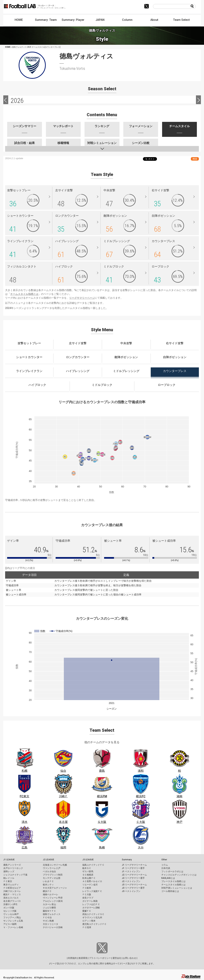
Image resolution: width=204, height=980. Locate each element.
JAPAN (100, 20)
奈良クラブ (88, 898)
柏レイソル (9, 878)
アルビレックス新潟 (53, 901)
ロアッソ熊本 (89, 921)
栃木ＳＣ (87, 868)
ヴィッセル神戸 (11, 914)
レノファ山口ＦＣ (91, 904)
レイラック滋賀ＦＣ (92, 891)
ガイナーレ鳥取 (90, 901)
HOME (19, 20)
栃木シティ (48, 885)
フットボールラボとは (172, 871)
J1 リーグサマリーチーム (134, 865)
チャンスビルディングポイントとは (179, 875)
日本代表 (166, 868)
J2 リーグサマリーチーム (134, 875)
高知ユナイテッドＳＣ (93, 914)
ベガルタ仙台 (49, 871)
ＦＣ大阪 (87, 894)
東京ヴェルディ (11, 885)
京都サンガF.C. (11, 904)
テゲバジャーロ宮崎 (53, 927)
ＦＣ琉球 (87, 927)
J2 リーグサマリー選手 (133, 878)
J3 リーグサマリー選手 (133, 888)
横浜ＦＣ (47, 891)
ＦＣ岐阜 (87, 888)
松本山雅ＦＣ (89, 878)
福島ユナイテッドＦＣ (93, 865)
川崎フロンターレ (12, 891)
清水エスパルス (11, 898)
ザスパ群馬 (88, 871)
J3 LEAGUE (88, 860)
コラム (165, 865)
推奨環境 (83, 958)
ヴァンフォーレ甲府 (53, 898)
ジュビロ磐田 (49, 908)
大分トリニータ (50, 924)
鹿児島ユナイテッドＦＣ (94, 924)
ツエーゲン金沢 (90, 885)
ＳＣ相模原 (88, 875)
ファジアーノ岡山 (12, 918)
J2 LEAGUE (48, 860)
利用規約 (72, 958)
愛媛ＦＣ (87, 911)
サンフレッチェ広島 (13, 921)
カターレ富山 (49, 904)
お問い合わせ (130, 958)
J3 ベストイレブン (131, 891)
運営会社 (117, 958)
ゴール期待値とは (170, 891)
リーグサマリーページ (82, 298)
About (154, 20)
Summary (127, 860)
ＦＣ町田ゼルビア (12, 888)
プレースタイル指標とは (173, 881)
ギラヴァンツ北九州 (92, 918)
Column (127, 20)
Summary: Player (73, 20)
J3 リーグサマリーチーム (134, 885)
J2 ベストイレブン (131, 881)
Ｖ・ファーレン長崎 (13, 927)
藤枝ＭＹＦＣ (49, 911)
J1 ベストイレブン (131, 871)
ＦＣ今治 (47, 918)
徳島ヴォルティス (52, 914)
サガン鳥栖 (48, 921)
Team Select (181, 20)
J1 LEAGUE (9, 860)
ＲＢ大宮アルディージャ (55, 888)
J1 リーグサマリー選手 (133, 868)
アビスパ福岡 (10, 924)
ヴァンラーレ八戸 (52, 868)
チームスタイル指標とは (24, 294)
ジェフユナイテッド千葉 (15, 875)
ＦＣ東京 (8, 881)
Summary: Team (46, 20)
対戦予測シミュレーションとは (177, 888)
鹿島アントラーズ (12, 865)
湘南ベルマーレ (50, 894)
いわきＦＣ (48, 881)
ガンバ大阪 (9, 908)
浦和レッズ (9, 871)
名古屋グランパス (12, 901)
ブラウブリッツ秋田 (53, 875)
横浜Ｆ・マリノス (12, 894)
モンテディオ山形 (52, 878)
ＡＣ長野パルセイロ (92, 881)
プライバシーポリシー (100, 958)
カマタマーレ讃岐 (91, 908)
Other (164, 860)
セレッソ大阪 (10, 911)
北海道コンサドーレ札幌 (55, 865)
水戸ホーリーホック (13, 868)
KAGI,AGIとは (168, 878)
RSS (195, 159)
